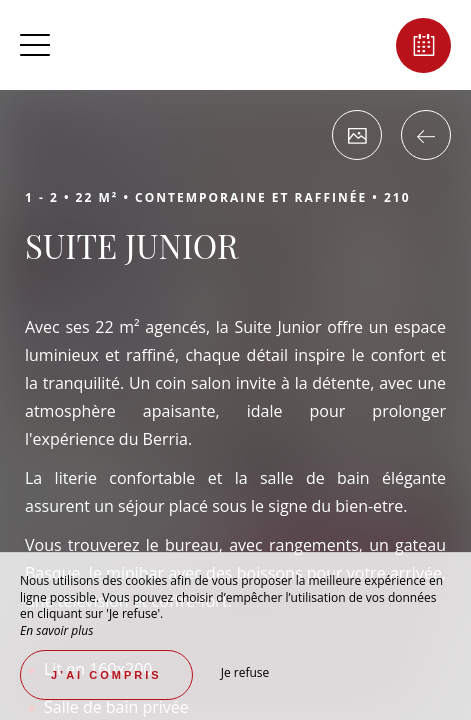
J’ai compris (106, 675)
